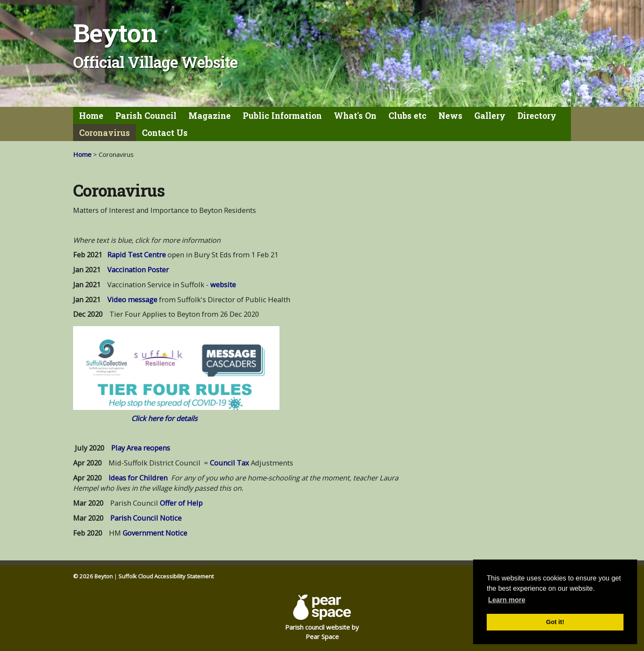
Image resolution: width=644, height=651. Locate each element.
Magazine (210, 116)
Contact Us (165, 133)
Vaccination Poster (138, 270)
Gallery (490, 116)
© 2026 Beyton (93, 576)
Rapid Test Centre (137, 255)
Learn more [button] (507, 600)
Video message (131, 299)
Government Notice (155, 533)
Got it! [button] (555, 622)
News (450, 116)
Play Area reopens (141, 448)
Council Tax (229, 463)
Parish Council (146, 116)
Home (91, 116)
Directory (537, 116)
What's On (355, 116)
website (223, 284)
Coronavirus (104, 133)
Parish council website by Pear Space (322, 618)
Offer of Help (181, 503)
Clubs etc (407, 116)
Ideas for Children (138, 478)
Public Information (282, 116)
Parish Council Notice (146, 518)
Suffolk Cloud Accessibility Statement (166, 576)
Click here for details (164, 418)
